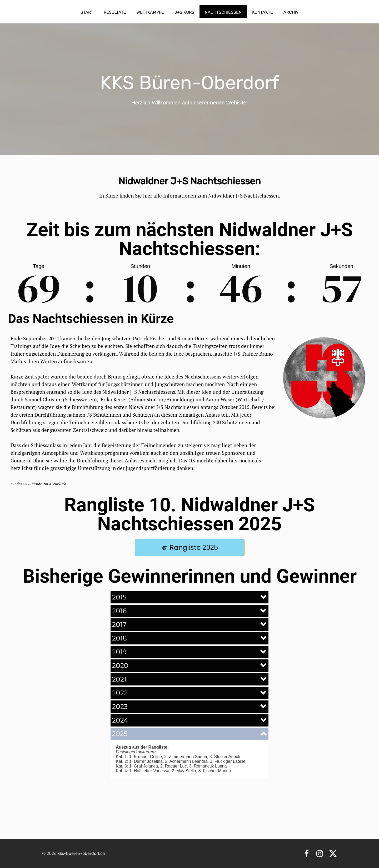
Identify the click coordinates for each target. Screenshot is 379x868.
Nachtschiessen (223, 12)
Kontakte (263, 12)
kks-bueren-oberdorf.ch (81, 853)
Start (87, 12)
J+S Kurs (184, 12)
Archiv (291, 12)
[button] (189, 597)
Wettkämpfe (150, 12)
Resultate (115, 12)
